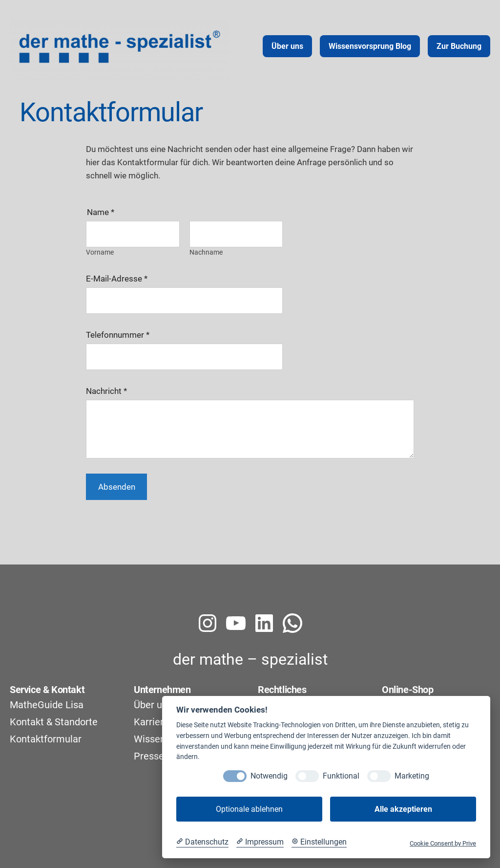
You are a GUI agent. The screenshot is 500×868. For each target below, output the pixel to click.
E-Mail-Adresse (117, 279)
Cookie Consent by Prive (443, 843)
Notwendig (269, 776)
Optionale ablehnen (249, 809)
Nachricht (106, 391)
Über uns (153, 705)
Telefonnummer (118, 335)
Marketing (412, 776)
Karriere (151, 722)
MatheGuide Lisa (47, 705)
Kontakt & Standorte (54, 722)
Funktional (341, 776)
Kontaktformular (46, 739)
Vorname (100, 252)
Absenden (117, 487)
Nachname (206, 252)
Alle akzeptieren (403, 809)
